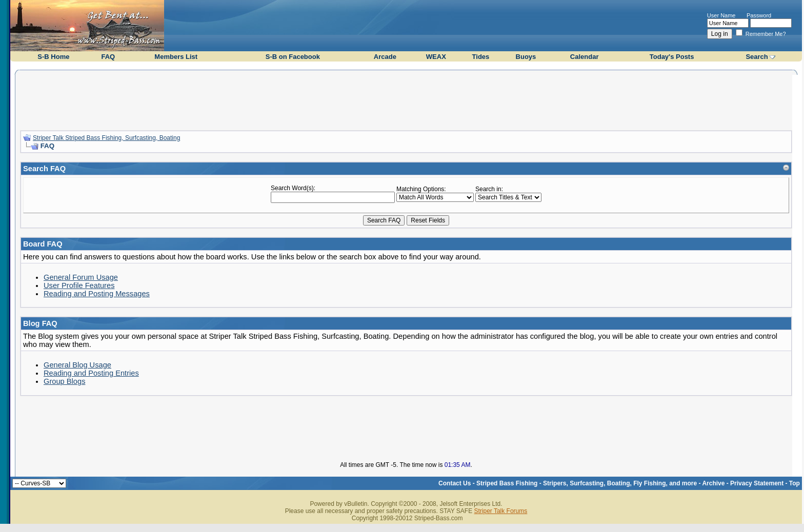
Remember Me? (761, 34)
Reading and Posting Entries (91, 373)
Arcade (385, 57)
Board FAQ (43, 244)
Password (759, 15)
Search (757, 57)
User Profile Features (79, 285)
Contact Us (455, 483)
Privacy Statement (757, 483)
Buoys (526, 57)
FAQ (108, 57)
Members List (176, 57)
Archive (713, 483)
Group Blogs (64, 381)
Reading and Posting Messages (97, 294)
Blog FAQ (40, 323)
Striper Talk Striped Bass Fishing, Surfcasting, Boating (106, 138)
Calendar (585, 57)
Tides (481, 57)
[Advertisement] (406, 99)
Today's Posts (672, 57)
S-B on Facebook (293, 57)
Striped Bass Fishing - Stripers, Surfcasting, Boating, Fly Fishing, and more (587, 483)
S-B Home (53, 57)
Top (795, 483)
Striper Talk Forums (500, 511)
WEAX (436, 57)
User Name (721, 15)
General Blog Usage (77, 365)
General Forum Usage (81, 277)
